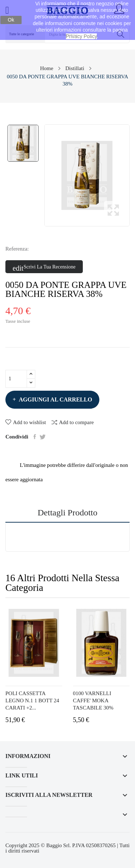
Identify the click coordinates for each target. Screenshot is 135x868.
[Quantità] (16, 379)
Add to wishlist (26, 422)
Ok (11, 20)
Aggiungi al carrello (55, 399)
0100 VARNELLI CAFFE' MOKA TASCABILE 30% (93, 701)
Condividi (35, 437)
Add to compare (73, 422)
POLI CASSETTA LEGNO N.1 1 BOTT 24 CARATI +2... (32, 701)
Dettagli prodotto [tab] (68, 513)
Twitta (43, 437)
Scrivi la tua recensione (44, 267)
